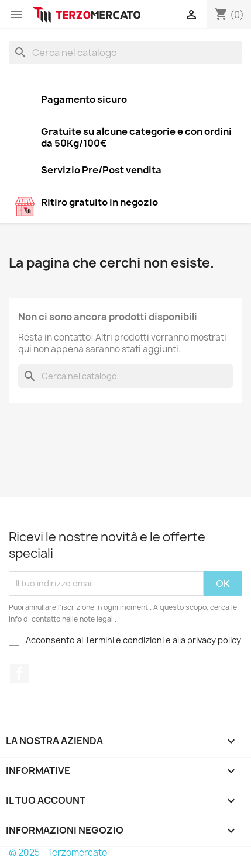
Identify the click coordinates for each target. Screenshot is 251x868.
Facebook (19, 673)
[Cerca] (125, 53)
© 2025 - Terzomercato (58, 853)
